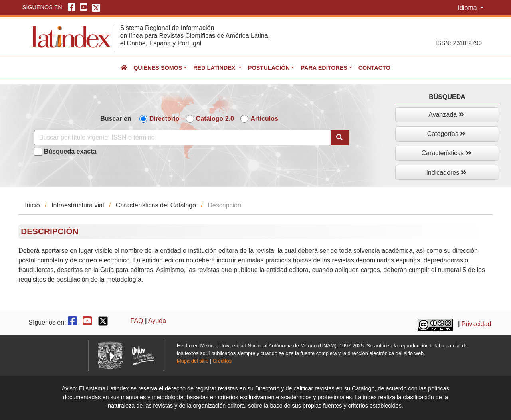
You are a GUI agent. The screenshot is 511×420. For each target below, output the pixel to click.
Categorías (447, 134)
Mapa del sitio (193, 361)
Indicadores (446, 173)
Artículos (264, 119)
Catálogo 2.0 (215, 119)
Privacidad (476, 324)
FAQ (137, 321)
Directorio (164, 119)
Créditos (222, 361)
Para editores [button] (324, 68)
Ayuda (157, 321)
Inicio (32, 205)
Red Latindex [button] (215, 68)
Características (446, 153)
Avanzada (446, 115)
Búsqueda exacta (70, 151)
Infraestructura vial (78, 205)
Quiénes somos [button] (158, 68)
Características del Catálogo (156, 205)
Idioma (468, 8)
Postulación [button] (269, 68)
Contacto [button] (374, 68)
